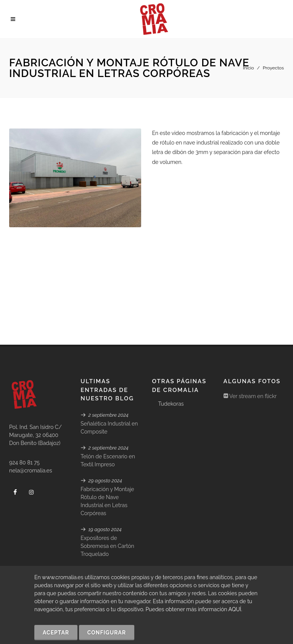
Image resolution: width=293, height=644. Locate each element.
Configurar (107, 633)
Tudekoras (171, 347)
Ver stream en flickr (250, 340)
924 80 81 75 (24, 406)
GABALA (63, 558)
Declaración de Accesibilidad (192, 558)
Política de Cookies (128, 558)
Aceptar (56, 633)
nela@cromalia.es (31, 414)
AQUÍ (235, 609)
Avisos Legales (252, 558)
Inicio (249, 68)
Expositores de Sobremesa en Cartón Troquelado (107, 490)
